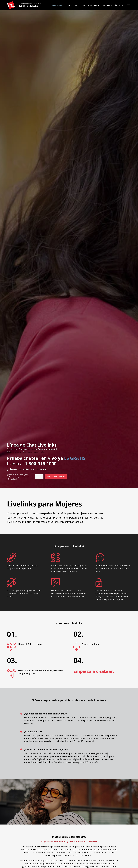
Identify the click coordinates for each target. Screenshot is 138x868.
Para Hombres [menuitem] (72, 5)
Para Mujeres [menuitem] (58, 5)
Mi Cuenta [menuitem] (107, 5)
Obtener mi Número (56, 477)
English (119, 5)
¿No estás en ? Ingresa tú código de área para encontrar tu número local (19, 477)
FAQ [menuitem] (83, 5)
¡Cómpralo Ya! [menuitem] (94, 5)
